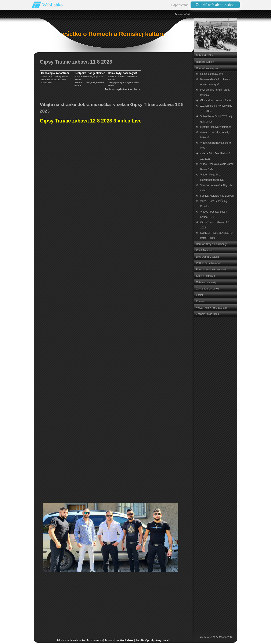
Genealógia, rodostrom (55, 73)
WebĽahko (53, 5)
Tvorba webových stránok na (110, 640)
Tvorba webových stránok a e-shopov (123, 89)
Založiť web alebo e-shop (215, 5)
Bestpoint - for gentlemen (90, 73)
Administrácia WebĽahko (71, 640)
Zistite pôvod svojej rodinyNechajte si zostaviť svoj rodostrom (55, 79)
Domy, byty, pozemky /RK (123, 73)
